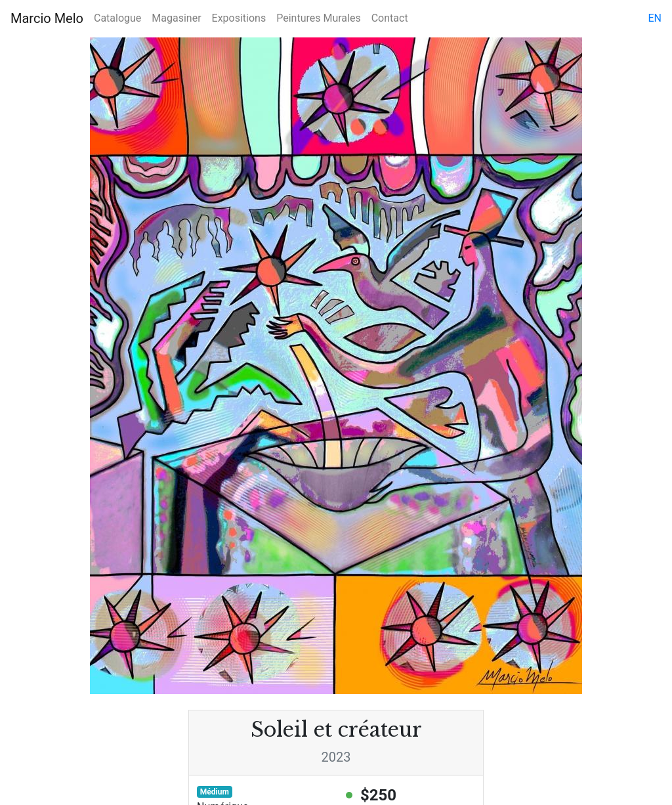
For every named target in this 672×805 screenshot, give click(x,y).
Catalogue (117, 18)
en (655, 18)
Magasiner (176, 18)
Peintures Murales (318, 18)
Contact (390, 18)
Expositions (239, 18)
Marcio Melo (47, 18)
